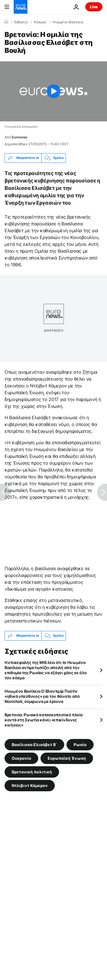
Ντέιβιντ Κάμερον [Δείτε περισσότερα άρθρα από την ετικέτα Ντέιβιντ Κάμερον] (30, 785)
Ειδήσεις (21, 22)
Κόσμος (40, 22)
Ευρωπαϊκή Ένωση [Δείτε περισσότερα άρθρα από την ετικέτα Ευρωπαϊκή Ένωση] (67, 758)
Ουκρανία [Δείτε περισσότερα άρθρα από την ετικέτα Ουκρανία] (21, 758)
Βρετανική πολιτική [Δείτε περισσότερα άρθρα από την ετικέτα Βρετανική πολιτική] (32, 772)
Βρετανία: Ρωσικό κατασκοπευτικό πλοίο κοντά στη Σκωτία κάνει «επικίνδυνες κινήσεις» (44, 720)
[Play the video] (53, 91)
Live (94, 7)
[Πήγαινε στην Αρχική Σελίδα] (21, 7)
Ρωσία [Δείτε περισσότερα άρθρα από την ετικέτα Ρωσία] (80, 744)
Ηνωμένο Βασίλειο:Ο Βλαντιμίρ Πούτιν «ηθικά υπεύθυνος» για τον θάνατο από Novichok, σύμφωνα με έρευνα (42, 696)
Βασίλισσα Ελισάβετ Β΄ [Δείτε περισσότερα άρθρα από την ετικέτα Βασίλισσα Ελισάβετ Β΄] (34, 744)
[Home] (6, 22)
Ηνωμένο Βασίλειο (68, 22)
